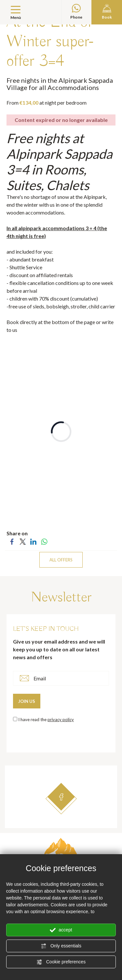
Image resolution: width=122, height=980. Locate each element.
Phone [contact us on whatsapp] (77, 12)
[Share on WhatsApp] (44, 541)
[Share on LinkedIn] (33, 541)
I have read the (46, 720)
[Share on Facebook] (12, 541)
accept (61, 930)
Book (107, 12)
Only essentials (61, 946)
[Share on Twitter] (23, 541)
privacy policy (61, 720)
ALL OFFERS (61, 560)
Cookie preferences (61, 962)
